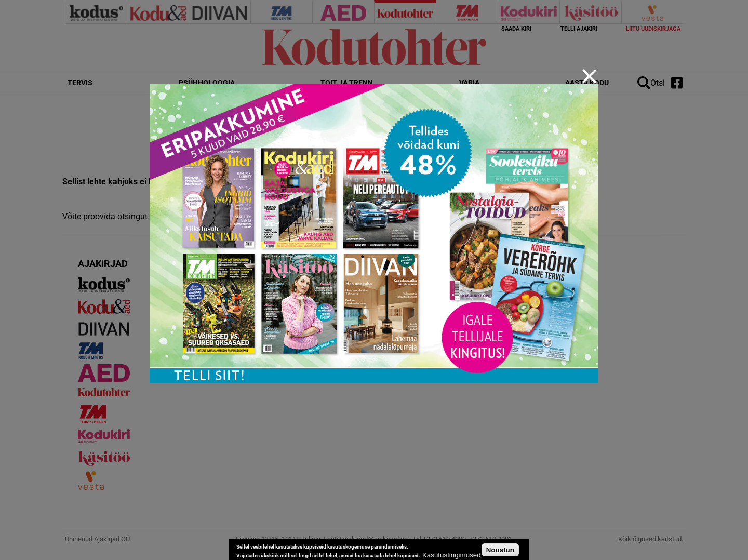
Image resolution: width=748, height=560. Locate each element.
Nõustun (500, 550)
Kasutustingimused (452, 555)
